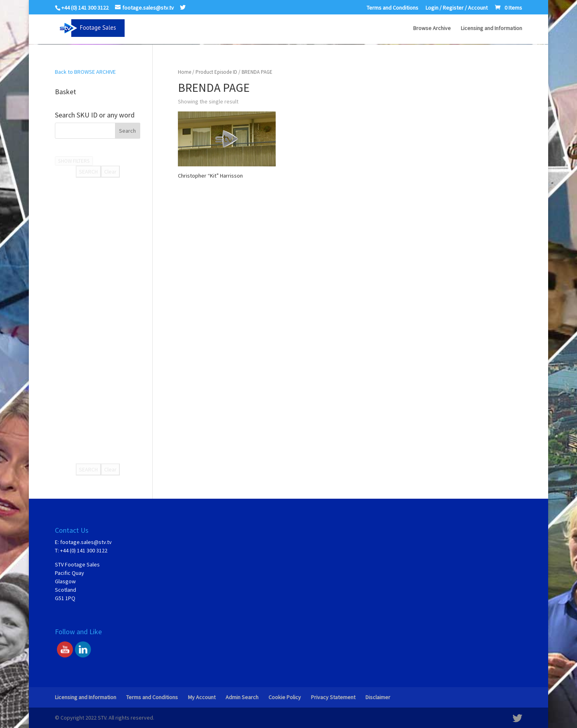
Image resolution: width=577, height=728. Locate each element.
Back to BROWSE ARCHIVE (85, 72)
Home (185, 72)
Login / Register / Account (457, 8)
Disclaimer (378, 697)
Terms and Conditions (392, 8)
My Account (202, 697)
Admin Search (242, 697)
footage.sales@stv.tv (86, 542)
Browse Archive (432, 28)
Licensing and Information (491, 28)
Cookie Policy (285, 697)
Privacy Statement (333, 697)
